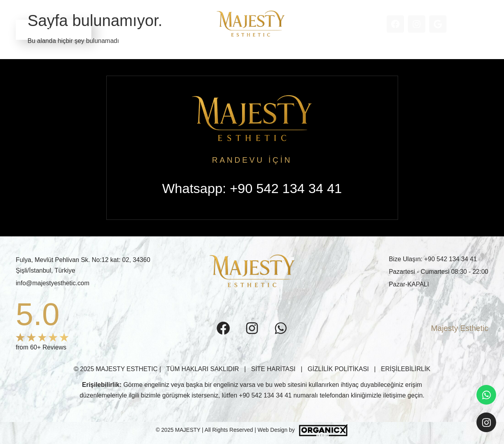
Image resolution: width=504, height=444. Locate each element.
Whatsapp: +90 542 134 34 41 (252, 188)
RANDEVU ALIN (54, 30)
